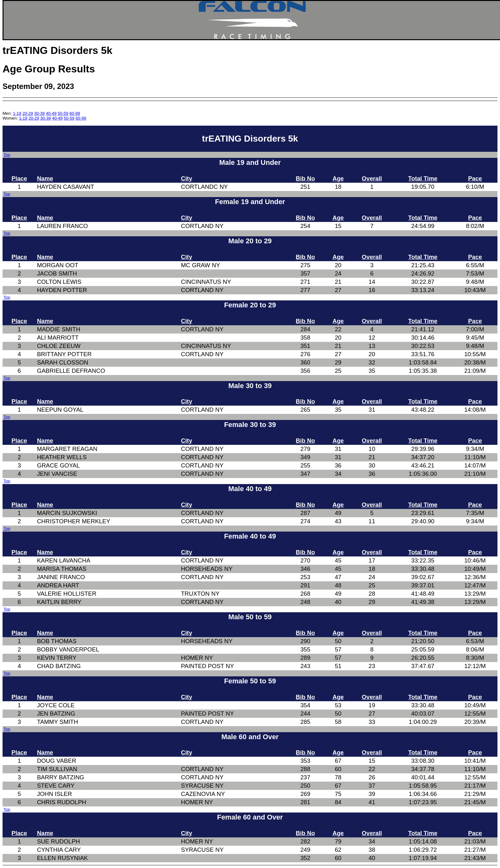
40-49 (51, 113)
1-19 (17, 113)
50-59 (63, 113)
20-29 (28, 113)
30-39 (39, 113)
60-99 (75, 113)
